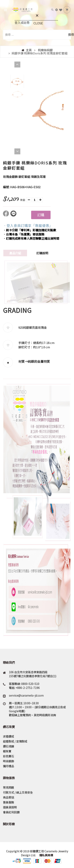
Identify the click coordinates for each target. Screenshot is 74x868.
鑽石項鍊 (8, 746)
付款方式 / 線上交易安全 (18, 792)
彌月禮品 (8, 766)
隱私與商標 (46, 855)
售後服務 (8, 802)
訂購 (41, 215)
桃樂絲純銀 (45, 50)
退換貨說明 (10, 807)
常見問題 (8, 787)
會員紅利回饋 (11, 812)
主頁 (29, 50)
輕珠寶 (7, 751)
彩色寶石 (8, 756)
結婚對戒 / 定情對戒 (15, 741)
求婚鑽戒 (8, 736)
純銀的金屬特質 (39, 361)
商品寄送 (8, 797)
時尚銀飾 (8, 761)
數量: (23, 200)
